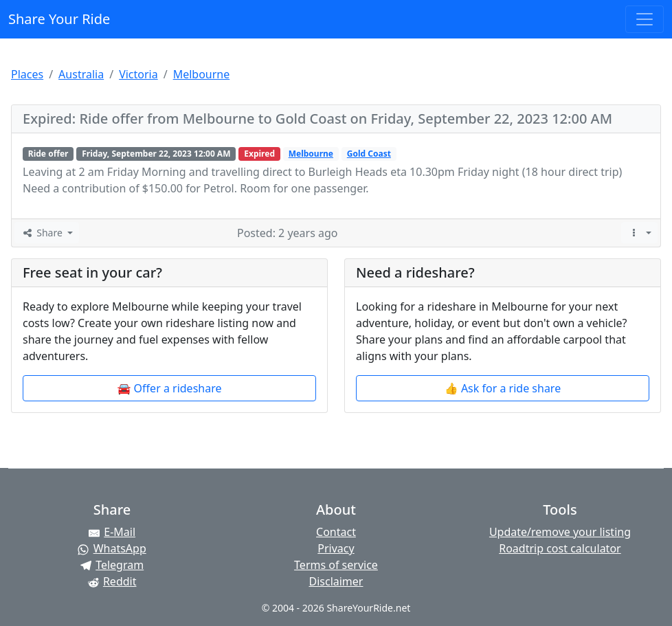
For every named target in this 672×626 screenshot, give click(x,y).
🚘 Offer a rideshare (170, 388)
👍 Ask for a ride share (503, 388)
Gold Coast (369, 154)
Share (43, 233)
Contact (336, 532)
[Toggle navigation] (645, 19)
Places (27, 74)
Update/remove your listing (560, 532)
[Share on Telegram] (112, 565)
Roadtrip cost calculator (560, 548)
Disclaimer (336, 581)
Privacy (336, 548)
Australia (81, 74)
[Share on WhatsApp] (112, 548)
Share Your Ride (59, 19)
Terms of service (336, 565)
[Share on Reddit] (112, 581)
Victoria (138, 74)
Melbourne (202, 74)
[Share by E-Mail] (112, 532)
